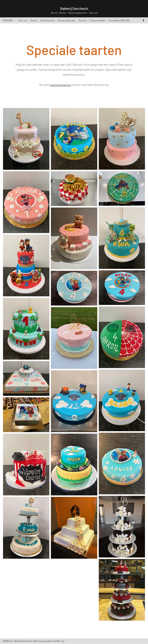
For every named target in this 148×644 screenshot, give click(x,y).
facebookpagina (60, 85)
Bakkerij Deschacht (74, 8)
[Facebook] (143, 20)
